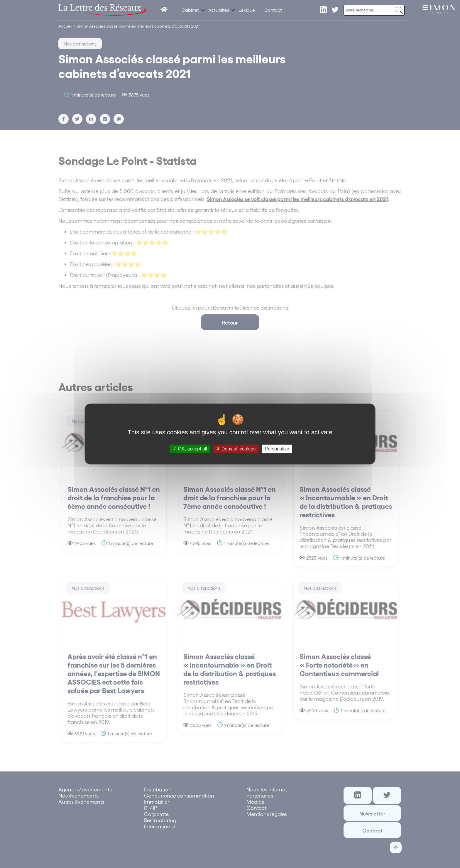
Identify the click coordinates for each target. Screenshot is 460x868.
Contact (273, 10)
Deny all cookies (236, 449)
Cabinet (190, 10)
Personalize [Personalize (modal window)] (277, 449)
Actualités (219, 10)
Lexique (247, 10)
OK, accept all (190, 449)
